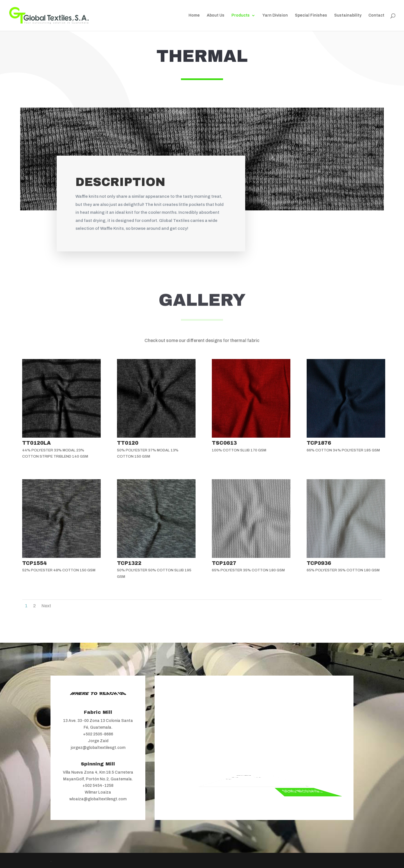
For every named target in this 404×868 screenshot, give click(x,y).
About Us (216, 15)
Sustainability (348, 15)
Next (46, 606)
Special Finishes (311, 15)
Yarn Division (275, 15)
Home (194, 15)
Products (241, 15)
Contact (376, 15)
